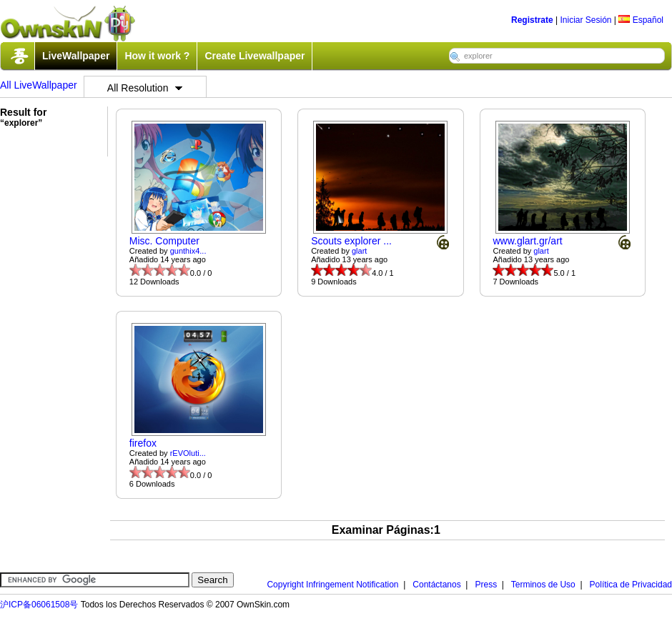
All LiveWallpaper (39, 85)
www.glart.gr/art (527, 241)
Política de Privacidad (631, 585)
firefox (143, 443)
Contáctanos (436, 585)
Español (641, 20)
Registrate (532, 20)
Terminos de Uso (543, 585)
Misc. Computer (164, 241)
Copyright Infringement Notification (332, 585)
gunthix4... (188, 251)
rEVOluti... (188, 453)
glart (359, 251)
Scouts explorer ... (351, 241)
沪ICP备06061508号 (39, 605)
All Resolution (145, 88)
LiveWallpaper (76, 56)
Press (486, 585)
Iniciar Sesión (585, 20)
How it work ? (157, 56)
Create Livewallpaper (255, 56)
